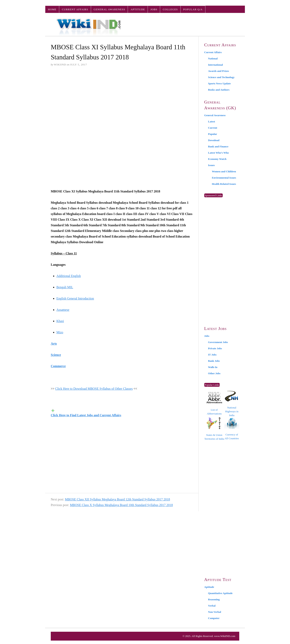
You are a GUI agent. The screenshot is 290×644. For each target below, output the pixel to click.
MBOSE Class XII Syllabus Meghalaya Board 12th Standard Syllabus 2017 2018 (117, 499)
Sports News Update (219, 83)
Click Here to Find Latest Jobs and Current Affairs (86, 415)
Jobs (154, 9)
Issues (211, 165)
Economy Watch (217, 159)
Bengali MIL (65, 287)
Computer (214, 618)
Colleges (170, 9)
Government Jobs (218, 342)
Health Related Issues (224, 184)
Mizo (60, 332)
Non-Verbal (215, 612)
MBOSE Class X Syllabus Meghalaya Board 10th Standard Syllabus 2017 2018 (121, 505)
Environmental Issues (224, 178)
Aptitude (138, 9)
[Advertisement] (122, 101)
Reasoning (214, 599)
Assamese (63, 310)
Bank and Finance (218, 146)
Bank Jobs (214, 361)
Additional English (69, 276)
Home (52, 9)
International (215, 65)
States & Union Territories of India (214, 429)
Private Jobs (215, 348)
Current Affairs (75, 9)
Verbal (212, 606)
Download (214, 140)
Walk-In (213, 367)
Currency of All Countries (232, 429)
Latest (212, 121)
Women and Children (224, 171)
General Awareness (109, 9)
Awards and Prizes (219, 71)
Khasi (60, 321)
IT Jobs (212, 355)
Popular (213, 134)
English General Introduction (75, 298)
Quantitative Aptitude (220, 593)
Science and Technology (221, 77)
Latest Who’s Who (218, 153)
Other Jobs (214, 373)
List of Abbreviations (214, 404)
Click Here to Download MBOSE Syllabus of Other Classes (94, 389)
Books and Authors (219, 90)
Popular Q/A (193, 9)
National (213, 58)
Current (213, 128)
